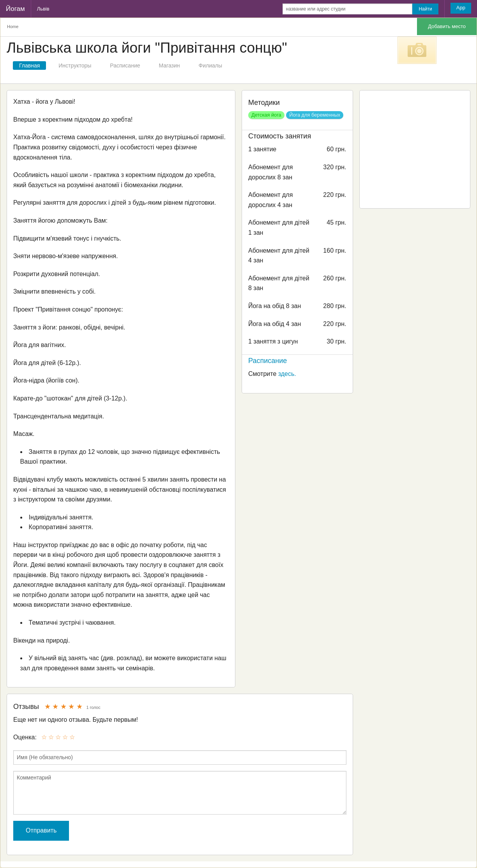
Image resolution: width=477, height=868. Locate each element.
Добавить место (447, 26)
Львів (43, 9)
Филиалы (210, 66)
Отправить (41, 830)
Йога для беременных (315, 115)
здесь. (287, 374)
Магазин (170, 66)
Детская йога (266, 115)
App (461, 8)
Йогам (15, 9)
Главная (29, 66)
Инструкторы (75, 66)
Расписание (125, 66)
